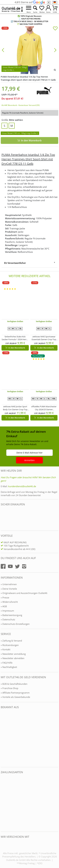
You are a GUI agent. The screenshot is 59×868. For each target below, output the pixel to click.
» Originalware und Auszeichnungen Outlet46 (24, 593)
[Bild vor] (55, 50)
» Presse (5, 598)
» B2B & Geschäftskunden (14, 684)
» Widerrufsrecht (9, 602)
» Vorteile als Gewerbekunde (15, 697)
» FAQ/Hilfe (7, 663)
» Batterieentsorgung (11, 615)
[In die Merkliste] (55, 29)
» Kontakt (6, 649)
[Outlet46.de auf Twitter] (17, 566)
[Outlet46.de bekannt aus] (3, 738)
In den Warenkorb (30, 140)
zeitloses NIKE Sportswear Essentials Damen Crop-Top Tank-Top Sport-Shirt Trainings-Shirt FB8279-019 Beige (44, 338)
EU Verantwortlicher (15, 263)
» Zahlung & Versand (11, 641)
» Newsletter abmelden (13, 658)
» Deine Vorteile (9, 589)
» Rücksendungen (10, 645)
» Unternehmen (9, 584)
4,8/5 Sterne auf (30, 2)
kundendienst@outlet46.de (22, 486)
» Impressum (7, 611)
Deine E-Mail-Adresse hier (29, 453)
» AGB (4, 606)
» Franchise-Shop (9, 688)
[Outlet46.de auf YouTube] (10, 566)
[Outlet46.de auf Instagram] (24, 566)
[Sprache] (55, 2)
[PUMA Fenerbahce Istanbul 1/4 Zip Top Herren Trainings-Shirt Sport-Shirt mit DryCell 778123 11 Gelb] (29, 50)
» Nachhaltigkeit (9, 667)
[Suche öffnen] (35, 9)
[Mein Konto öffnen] (48, 9)
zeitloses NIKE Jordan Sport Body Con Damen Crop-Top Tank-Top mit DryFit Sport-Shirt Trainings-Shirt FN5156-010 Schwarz (15, 408)
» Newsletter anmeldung (13, 654)
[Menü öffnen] (29, 9)
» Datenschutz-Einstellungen (15, 624)
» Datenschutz (8, 619)
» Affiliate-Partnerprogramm (15, 693)
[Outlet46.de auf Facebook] (3, 566)
